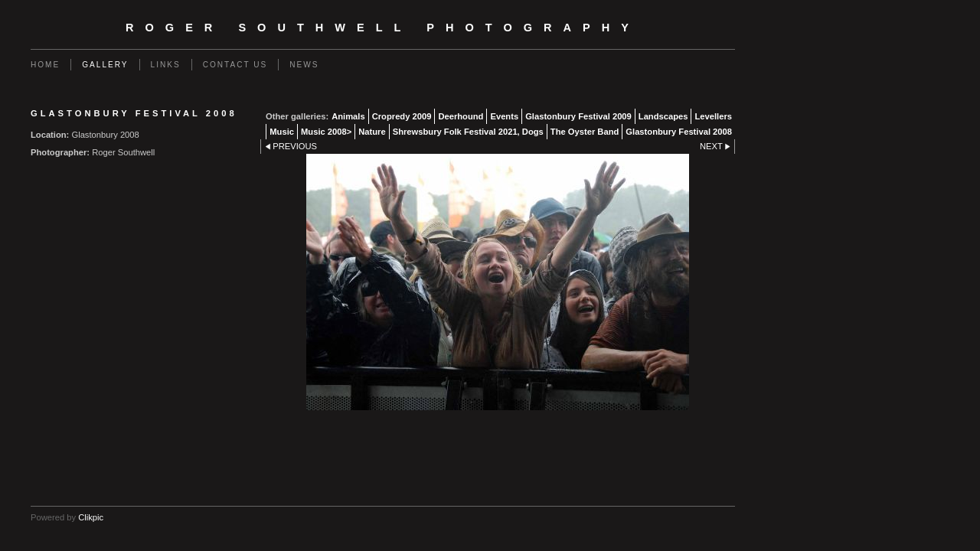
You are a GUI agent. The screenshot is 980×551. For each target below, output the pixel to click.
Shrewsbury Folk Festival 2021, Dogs (468, 132)
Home (45, 65)
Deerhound (461, 116)
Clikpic (91, 517)
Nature (372, 132)
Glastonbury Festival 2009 (578, 116)
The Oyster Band (585, 132)
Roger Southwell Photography (383, 28)
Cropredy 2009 (402, 116)
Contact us (235, 65)
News (304, 65)
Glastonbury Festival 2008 (679, 132)
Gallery (105, 65)
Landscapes (663, 116)
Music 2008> (326, 132)
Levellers (713, 116)
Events (504, 116)
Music (282, 132)
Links (166, 65)
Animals (348, 116)
